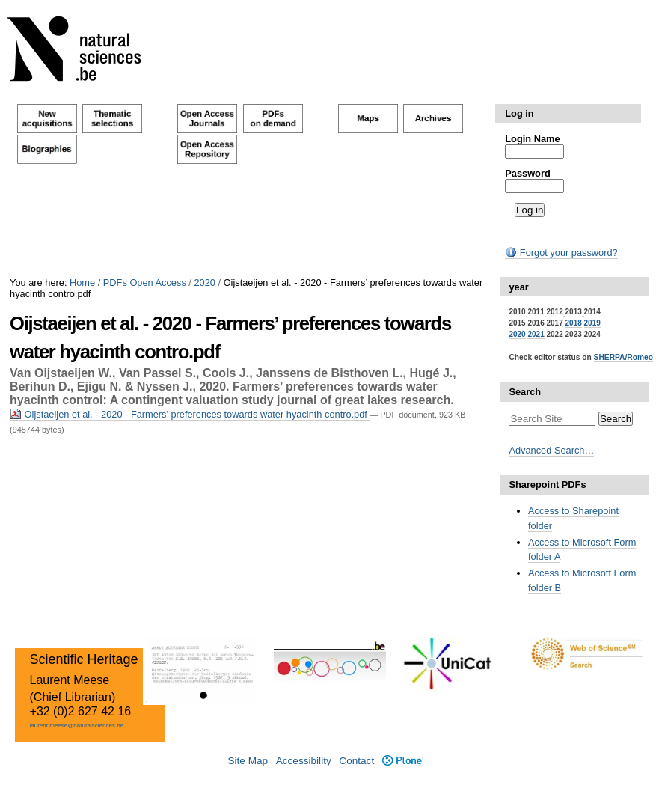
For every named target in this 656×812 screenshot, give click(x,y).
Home (82, 283)
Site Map (248, 761)
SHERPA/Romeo (623, 357)
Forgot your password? (561, 253)
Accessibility (304, 761)
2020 (204, 283)
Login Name (532, 139)
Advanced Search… (551, 450)
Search (525, 392)
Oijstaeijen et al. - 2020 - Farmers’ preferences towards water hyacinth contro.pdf (190, 414)
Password (527, 173)
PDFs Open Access (145, 283)
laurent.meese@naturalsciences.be (77, 726)
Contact (356, 761)
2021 (536, 334)
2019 (592, 323)
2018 (574, 323)
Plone (403, 761)
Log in (519, 113)
